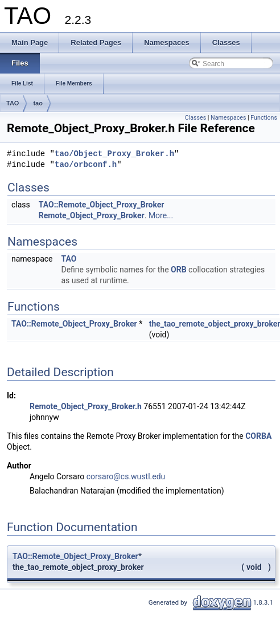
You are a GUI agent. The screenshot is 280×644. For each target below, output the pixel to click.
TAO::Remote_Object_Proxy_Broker (102, 205)
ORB (179, 270)
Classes (195, 118)
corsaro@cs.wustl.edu (126, 476)
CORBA (258, 436)
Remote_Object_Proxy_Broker (92, 215)
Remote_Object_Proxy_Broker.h (86, 406)
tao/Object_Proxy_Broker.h (114, 154)
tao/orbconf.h (86, 165)
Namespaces (228, 118)
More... (161, 215)
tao (38, 103)
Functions (264, 118)
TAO (13, 103)
